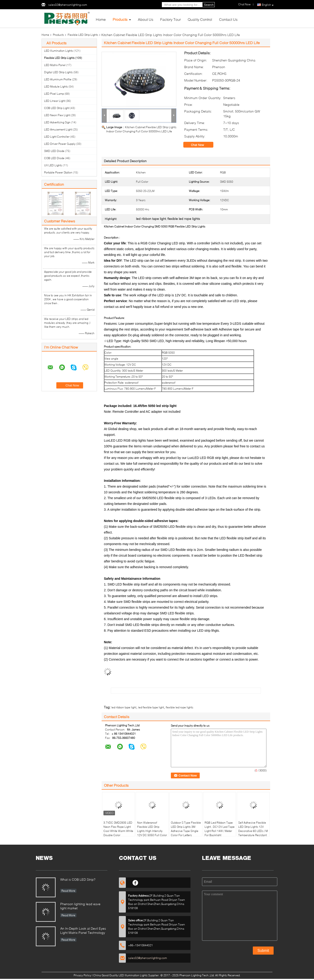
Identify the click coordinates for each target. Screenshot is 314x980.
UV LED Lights (53, 165)
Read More (68, 891)
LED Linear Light (55, 101)
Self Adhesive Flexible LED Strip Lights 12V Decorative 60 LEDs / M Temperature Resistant (253, 829)
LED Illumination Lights (59, 51)
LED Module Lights (56, 86)
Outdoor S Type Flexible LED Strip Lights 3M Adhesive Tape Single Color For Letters (186, 829)
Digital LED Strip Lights (58, 72)
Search (209, 5)
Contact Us (228, 19)
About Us (146, 19)
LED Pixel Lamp (54, 94)
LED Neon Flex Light (57, 115)
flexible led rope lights (180, 707)
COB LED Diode (54, 158)
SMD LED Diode (54, 151)
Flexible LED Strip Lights (83, 35)
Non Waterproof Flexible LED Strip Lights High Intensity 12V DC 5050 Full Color (152, 829)
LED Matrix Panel (55, 65)
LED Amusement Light (58, 129)
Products (120, 19)
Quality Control (200, 19)
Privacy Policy (82, 975)
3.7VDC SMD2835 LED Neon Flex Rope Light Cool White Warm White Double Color (118, 829)
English (268, 5)
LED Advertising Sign (57, 122)
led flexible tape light (151, 707)
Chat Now (201, 145)
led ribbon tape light (124, 707)
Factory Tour (171, 19)
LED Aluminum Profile (58, 79)
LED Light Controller (57, 137)
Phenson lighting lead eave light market (80, 906)
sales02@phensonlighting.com (68, 5)
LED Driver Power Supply (60, 144)
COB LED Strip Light (57, 108)
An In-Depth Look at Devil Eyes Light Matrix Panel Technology (83, 930)
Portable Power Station (58, 172)
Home (101, 19)
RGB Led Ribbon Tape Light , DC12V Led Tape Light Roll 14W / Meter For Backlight (220, 829)
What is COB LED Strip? (78, 879)
